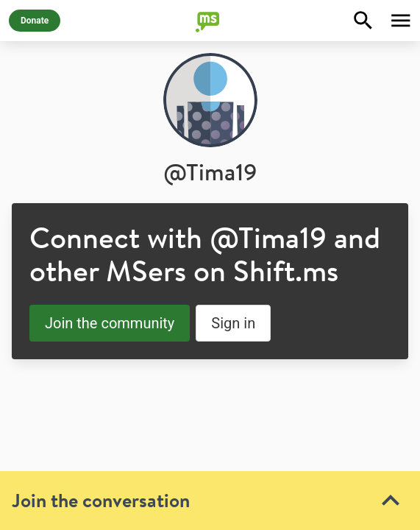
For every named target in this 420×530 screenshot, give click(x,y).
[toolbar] (210, 399)
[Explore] (363, 21)
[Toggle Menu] (401, 21)
